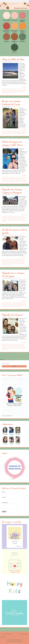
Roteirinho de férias (10, 93)
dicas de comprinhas (13, 218)
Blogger (15, 636)
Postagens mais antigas (22, 357)
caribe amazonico (13, 89)
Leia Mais (24, 87)
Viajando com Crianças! (12, 315)
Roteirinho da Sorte (20, 263)
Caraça (4, 131)
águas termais (5, 177)
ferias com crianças (10, 180)
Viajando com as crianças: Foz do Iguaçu (13, 274)
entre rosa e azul (10, 132)
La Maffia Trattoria (11, 305)
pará (7, 92)
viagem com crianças (16, 307)
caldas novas (12, 177)
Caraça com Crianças (11, 131)
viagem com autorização (8, 347)
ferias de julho (19, 180)
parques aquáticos (14, 181)
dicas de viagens (11, 219)
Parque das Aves (20, 305)
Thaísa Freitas (14, 106)
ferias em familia (10, 262)
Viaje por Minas (21, 133)
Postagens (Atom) (9, 360)
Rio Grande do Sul (10, 263)
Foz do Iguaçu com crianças (9, 304)
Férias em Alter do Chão (13, 59)
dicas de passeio (10, 259)
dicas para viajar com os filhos (15, 90)
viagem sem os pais (16, 348)
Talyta (12, 147)
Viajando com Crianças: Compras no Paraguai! (12, 191)
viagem (25, 181)
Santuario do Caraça (12, 133)
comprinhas (5, 218)
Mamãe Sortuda (16, 634)
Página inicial (8, 357)
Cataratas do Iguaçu (7, 303)
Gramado (17, 262)
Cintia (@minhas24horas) (17, 235)
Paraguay (9, 220)
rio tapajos (15, 92)
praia (10, 92)
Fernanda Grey (17, 62)
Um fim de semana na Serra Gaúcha (14, 231)
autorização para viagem (8, 344)
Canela (4, 259)
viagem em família (6, 348)
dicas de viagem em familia (12, 179)
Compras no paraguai (18, 216)
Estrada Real (17, 132)
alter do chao (5, 89)
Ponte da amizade (16, 220)
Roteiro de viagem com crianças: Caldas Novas (12, 143)
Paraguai (4, 220)
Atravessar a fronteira (7, 216)
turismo (21, 181)
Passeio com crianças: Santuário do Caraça (11, 103)
